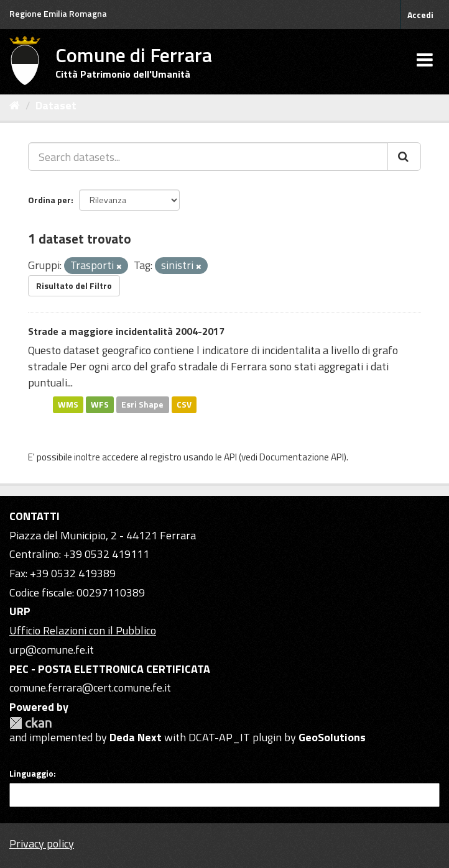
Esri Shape (142, 404)
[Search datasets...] (208, 157)
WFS (100, 404)
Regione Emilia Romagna (58, 13)
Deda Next (136, 737)
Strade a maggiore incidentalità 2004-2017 (126, 331)
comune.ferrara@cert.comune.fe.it (90, 688)
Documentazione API (302, 457)
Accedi (420, 15)
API (230, 457)
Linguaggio (31, 774)
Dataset (56, 105)
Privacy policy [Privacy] (42, 843)
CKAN (30, 723)
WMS (68, 404)
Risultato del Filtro (74, 286)
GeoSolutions (332, 737)
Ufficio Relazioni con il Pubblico (83, 630)
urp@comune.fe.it (52, 650)
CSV (184, 404)
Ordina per (49, 200)
